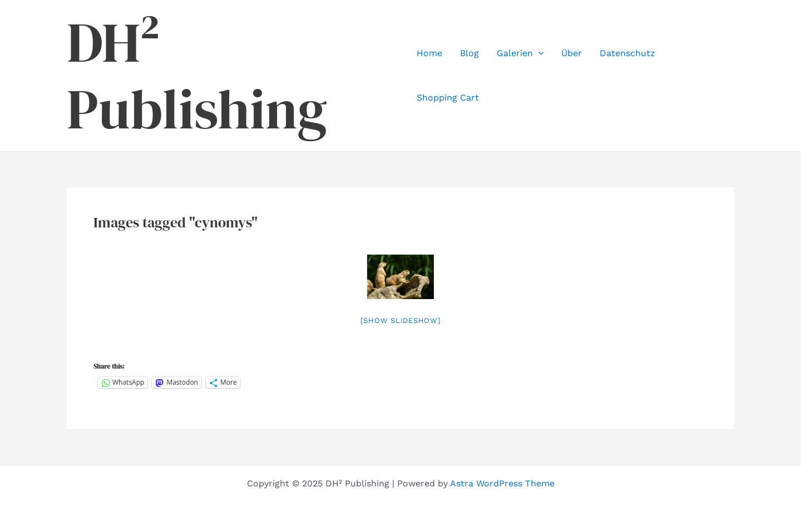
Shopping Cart (448, 98)
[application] (538, 53)
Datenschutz (627, 53)
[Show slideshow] (401, 320)
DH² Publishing (197, 76)
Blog (469, 53)
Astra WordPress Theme (502, 483)
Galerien (520, 53)
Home (429, 53)
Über (572, 53)
